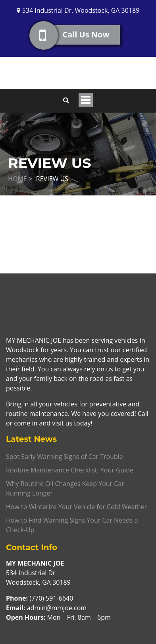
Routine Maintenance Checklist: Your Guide (70, 470)
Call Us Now (80, 35)
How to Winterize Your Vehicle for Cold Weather (76, 507)
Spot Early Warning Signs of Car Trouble (65, 457)
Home (17, 179)
